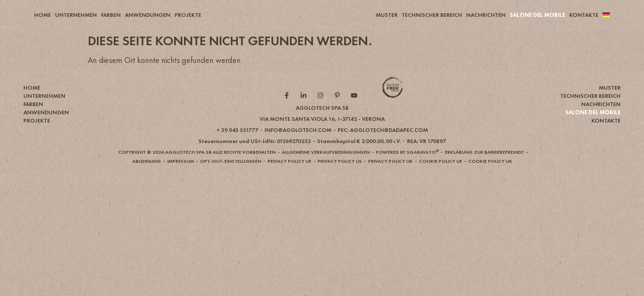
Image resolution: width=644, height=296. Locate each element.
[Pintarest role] (339, 109)
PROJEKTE (188, 15)
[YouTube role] (356, 109)
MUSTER (387, 15)
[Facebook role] (289, 109)
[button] (322, 132)
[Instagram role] (322, 109)
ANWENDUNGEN (148, 15)
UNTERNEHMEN (76, 15)
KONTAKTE (584, 15)
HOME (43, 15)
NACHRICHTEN (486, 15)
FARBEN (111, 15)
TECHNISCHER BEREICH (432, 15)
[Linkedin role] (305, 109)
